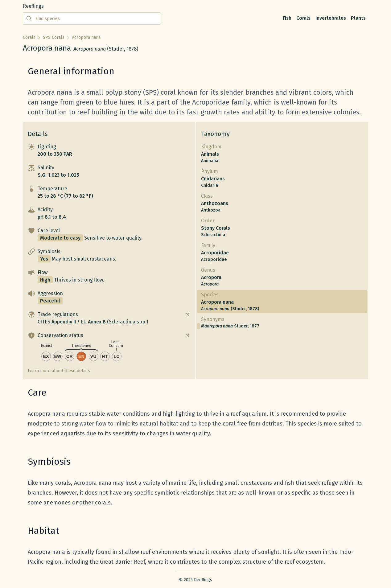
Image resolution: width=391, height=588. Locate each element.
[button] (109, 150)
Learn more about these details (59, 371)
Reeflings (33, 6)
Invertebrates (331, 18)
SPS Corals (54, 37)
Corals (303, 18)
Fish (287, 18)
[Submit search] (29, 19)
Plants (358, 18)
